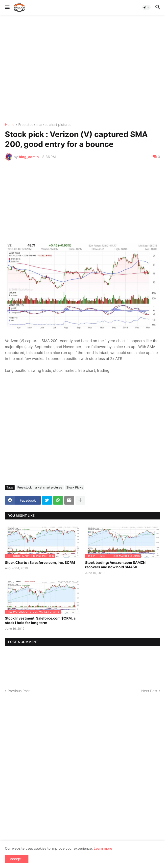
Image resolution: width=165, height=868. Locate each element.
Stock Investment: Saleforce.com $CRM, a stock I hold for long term (40, 620)
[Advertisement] (82, 69)
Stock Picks (75, 487)
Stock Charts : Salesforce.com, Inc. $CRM (40, 562)
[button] (7, 7)
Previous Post (19, 691)
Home (10, 125)
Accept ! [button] (17, 859)
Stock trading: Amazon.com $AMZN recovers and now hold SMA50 (115, 565)
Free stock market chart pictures (45, 125)
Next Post (149, 691)
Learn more (103, 848)
